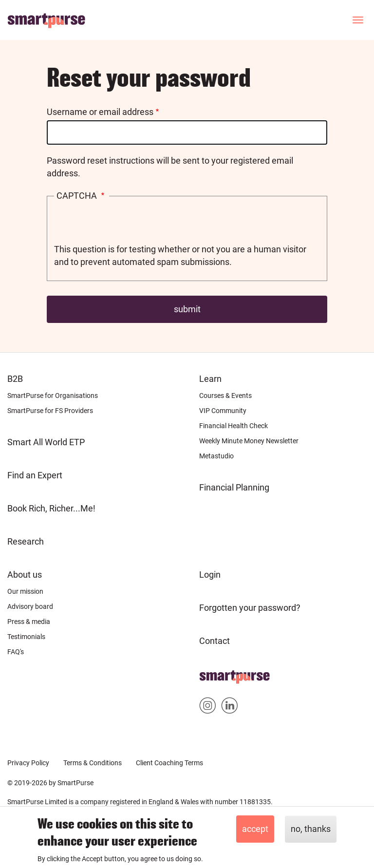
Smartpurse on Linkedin (230, 708)
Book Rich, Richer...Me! (51, 508)
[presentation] (128, 224)
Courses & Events (225, 396)
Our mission (25, 591)
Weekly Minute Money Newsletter (249, 441)
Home (211, 674)
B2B (15, 379)
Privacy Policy (28, 763)
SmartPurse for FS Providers (50, 411)
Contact (215, 641)
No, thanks (311, 829)
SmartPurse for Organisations (53, 396)
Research (26, 541)
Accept (255, 829)
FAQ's (16, 652)
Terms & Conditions (93, 763)
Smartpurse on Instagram (208, 708)
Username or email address (100, 112)
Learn (210, 379)
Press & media (29, 622)
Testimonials (26, 637)
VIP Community (223, 411)
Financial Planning (234, 487)
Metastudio (216, 456)
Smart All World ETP (46, 442)
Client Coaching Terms (169, 763)
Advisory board (30, 606)
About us (25, 575)
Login (210, 575)
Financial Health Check (234, 426)
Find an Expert (35, 475)
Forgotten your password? (250, 608)
